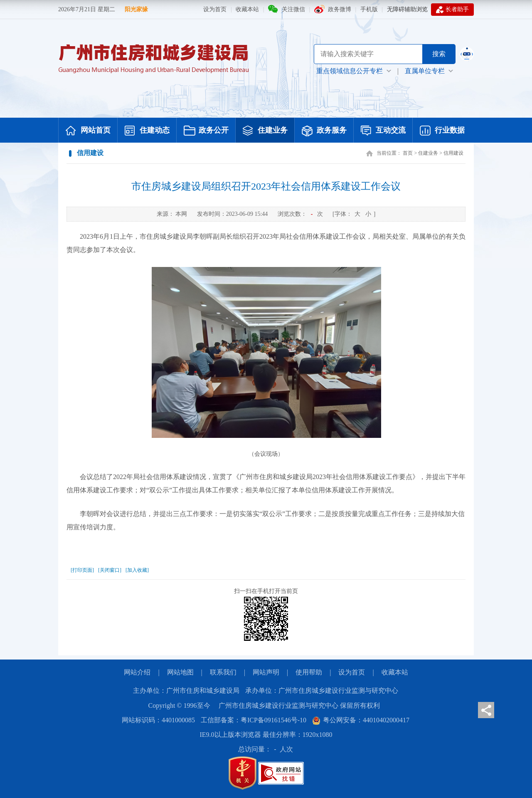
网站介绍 (137, 672)
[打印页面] (82, 570)
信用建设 (453, 153)
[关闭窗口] (110, 570)
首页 (408, 153)
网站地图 (180, 672)
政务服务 (324, 131)
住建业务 (265, 131)
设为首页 (215, 9)
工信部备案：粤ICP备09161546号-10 (254, 720)
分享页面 (486, 710)
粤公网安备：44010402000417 (361, 720)
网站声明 (266, 672)
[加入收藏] (137, 570)
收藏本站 (247, 9)
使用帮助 (309, 672)
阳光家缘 (136, 9)
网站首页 (88, 131)
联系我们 (223, 672)
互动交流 (383, 131)
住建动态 (147, 131)
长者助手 (452, 10)
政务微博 (340, 9)
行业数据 (442, 131)
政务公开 (206, 131)
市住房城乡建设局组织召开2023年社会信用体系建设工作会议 (266, 186)
